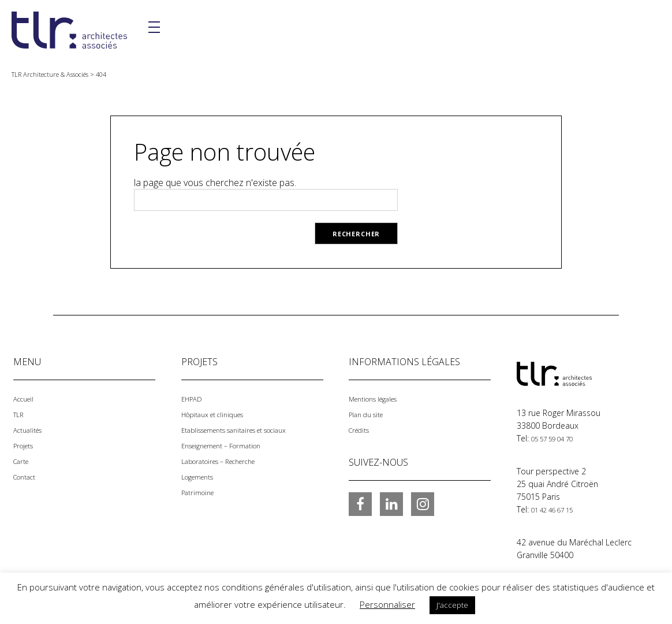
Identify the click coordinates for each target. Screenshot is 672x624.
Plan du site (370, 413)
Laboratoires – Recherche (229, 458)
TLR (20, 413)
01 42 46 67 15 (559, 509)
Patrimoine (201, 489)
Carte (23, 458)
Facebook (360, 502)
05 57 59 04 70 (559, 438)
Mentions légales (380, 398)
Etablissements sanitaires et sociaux (249, 428)
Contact (28, 473)
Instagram (423, 502)
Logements (202, 473)
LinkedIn (391, 502)
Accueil (26, 398)
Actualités (31, 428)
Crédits (362, 428)
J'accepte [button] (452, 605)
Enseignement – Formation (231, 443)
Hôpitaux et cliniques (221, 413)
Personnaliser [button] (387, 604)
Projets (26, 443)
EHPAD (194, 398)
